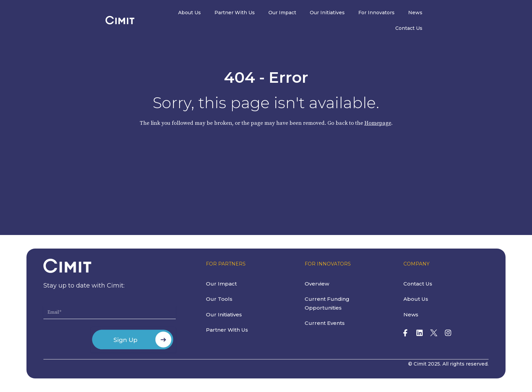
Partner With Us (263, 13)
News (444, 13)
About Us (218, 13)
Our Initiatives (356, 13)
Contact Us (478, 13)
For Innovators (405, 13)
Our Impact (311, 13)
